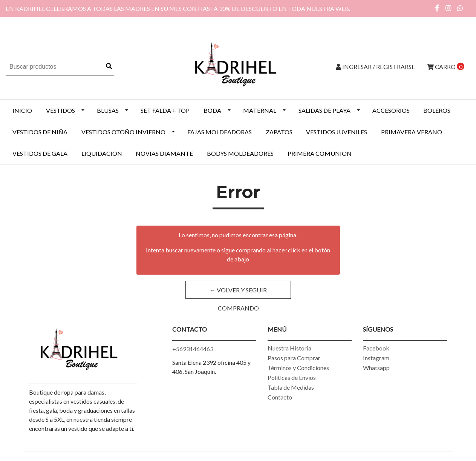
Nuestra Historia (289, 348)
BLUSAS (108, 110)
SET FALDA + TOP (165, 110)
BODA (212, 110)
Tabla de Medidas (291, 387)
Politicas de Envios (292, 377)
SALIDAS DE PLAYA (324, 110)
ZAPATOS (279, 132)
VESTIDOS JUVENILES (337, 132)
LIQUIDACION (102, 153)
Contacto (280, 397)
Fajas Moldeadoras (220, 132)
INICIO (22, 110)
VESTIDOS (60, 110)
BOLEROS (437, 110)
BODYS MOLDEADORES (240, 153)
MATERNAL (260, 110)
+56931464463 (193, 349)
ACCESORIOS (391, 110)
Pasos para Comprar (294, 358)
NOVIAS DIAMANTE (164, 153)
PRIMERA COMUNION (320, 153)
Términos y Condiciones (298, 368)
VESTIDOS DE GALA (40, 153)
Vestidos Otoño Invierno (123, 132)
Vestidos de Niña (40, 132)
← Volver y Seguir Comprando (238, 293)
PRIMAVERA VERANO (412, 132)
